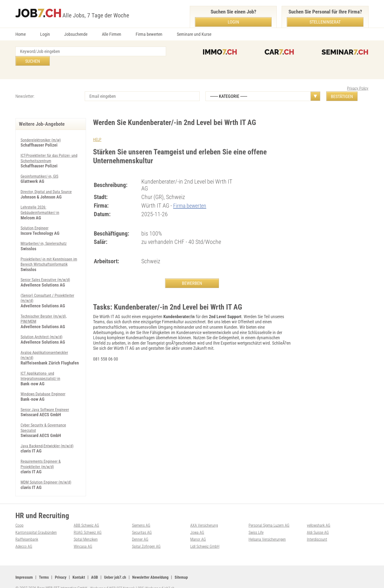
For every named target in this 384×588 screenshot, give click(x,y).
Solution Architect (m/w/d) (44, 327)
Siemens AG (142, 515)
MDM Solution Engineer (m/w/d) (49, 472)
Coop (20, 515)
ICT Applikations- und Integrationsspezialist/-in (42, 366)
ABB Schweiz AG (88, 515)
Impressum (25, 567)
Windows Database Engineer (45, 384)
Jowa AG (198, 522)
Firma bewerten (149, 34)
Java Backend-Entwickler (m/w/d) (50, 436)
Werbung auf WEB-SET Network (114, 578)
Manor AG (199, 529)
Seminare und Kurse (194, 34)
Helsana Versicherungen (269, 529)
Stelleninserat (325, 22)
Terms (47, 567)
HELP (98, 130)
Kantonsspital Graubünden (38, 522)
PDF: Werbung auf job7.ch (162, 578)
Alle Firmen (112, 34)
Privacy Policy (358, 79)
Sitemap (196, 567)
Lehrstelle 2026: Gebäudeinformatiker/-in (42, 200)
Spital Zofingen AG (148, 536)
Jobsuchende (76, 34)
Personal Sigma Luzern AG (271, 515)
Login (45, 34)
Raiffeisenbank (28, 529)
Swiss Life (257, 522)
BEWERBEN (192, 274)
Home (21, 34)
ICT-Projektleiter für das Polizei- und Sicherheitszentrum (47, 148)
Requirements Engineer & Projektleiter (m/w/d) (42, 454)
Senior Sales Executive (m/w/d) (48, 270)
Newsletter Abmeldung (162, 567)
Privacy (65, 567)
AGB (101, 567)
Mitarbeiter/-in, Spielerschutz (45, 234)
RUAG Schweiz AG (89, 522)
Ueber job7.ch (124, 567)
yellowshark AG (320, 515)
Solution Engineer (36, 218)
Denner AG (141, 529)
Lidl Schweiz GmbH (207, 536)
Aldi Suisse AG (319, 522)
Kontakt (84, 567)
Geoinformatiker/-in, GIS (42, 167)
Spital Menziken (87, 529)
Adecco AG (25, 536)
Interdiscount (318, 529)
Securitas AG (143, 522)
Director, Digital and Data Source (48, 182)
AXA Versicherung (206, 515)
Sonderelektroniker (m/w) (42, 130)
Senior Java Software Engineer (47, 400)
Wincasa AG (84, 536)
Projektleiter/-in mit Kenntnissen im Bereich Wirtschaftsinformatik (49, 252)
